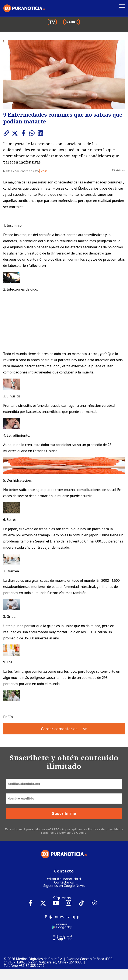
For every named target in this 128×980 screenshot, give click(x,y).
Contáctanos (64, 882)
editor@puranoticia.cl (64, 879)
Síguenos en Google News (64, 886)
